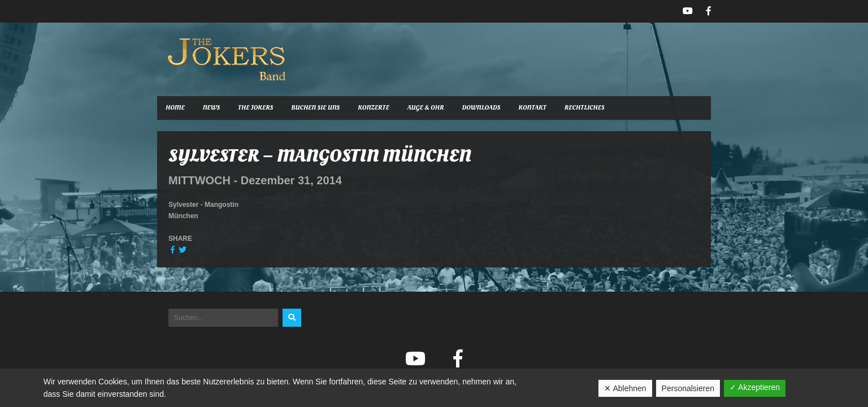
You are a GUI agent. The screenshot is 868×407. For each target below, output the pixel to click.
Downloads (481, 108)
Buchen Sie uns (315, 108)
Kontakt (532, 108)
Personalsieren (688, 388)
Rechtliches (585, 108)
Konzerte (374, 108)
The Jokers (255, 108)
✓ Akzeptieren (755, 387)
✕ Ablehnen (625, 388)
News (211, 108)
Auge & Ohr (426, 108)
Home (175, 108)
